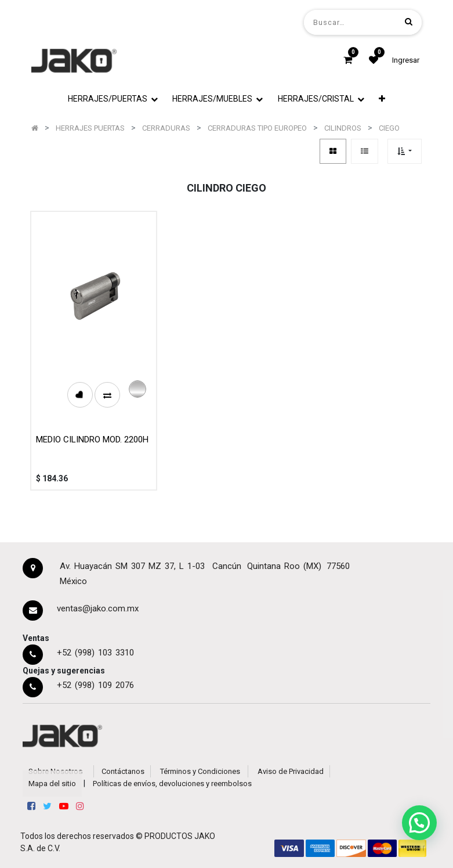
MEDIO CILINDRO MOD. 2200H (92, 440)
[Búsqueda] (409, 22)
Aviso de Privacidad (291, 771)
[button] (383, 99)
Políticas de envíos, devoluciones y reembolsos (172, 784)
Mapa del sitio (52, 784)
